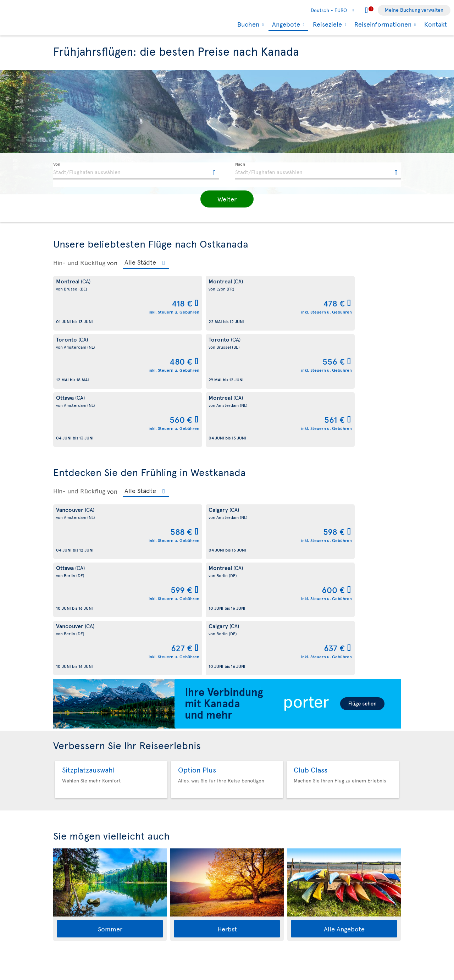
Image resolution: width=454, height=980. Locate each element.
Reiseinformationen (382, 24)
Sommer (110, 696)
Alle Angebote (344, 696)
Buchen (247, 24)
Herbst (227, 696)
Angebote (285, 25)
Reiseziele (326, 24)
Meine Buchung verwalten (414, 10)
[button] (227, 199)
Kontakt (436, 24)
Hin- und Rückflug (79, 262)
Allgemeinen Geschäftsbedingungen (150, 977)
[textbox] (136, 171)
